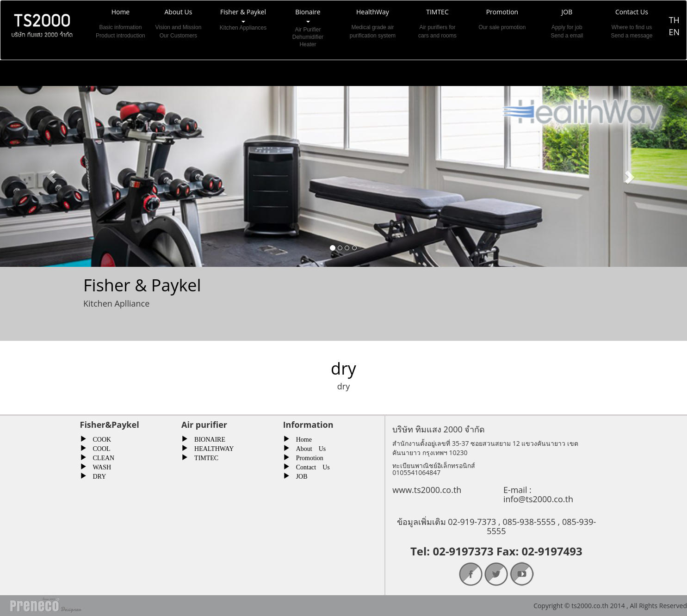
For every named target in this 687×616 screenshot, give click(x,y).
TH (674, 20)
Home (301, 438)
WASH (99, 466)
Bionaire (308, 28)
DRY (96, 475)
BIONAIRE (207, 438)
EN (674, 32)
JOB (299, 475)
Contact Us (310, 466)
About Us (308, 448)
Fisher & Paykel (243, 28)
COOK (99, 438)
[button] (52, 176)
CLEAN (101, 457)
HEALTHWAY (211, 448)
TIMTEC (203, 457)
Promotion (306, 457)
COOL (99, 448)
